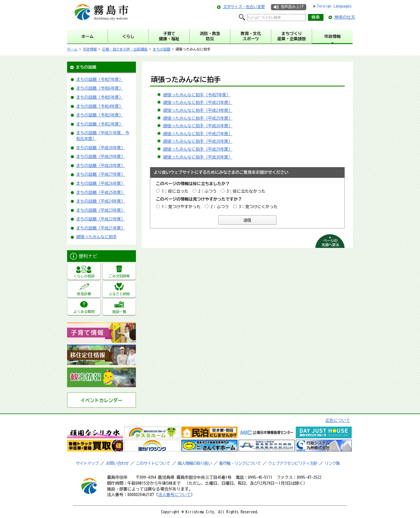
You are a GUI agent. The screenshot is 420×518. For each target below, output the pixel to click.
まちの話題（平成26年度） (101, 183)
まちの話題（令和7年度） (100, 79)
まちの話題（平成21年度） (101, 228)
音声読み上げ (292, 7)
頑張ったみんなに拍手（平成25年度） (198, 118)
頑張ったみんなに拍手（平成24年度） (198, 110)
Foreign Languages (334, 6)
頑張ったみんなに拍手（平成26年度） (198, 126)
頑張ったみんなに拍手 (97, 237)
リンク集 (332, 463)
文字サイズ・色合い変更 (244, 7)
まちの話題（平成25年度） (101, 192)
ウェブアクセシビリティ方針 (293, 463)
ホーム (72, 49)
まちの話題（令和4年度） (100, 106)
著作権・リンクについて (240, 463)
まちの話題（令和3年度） (100, 115)
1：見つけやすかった (181, 207)
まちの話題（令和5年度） (100, 97)
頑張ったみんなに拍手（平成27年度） (198, 134)
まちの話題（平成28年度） (101, 166)
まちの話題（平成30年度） (101, 148)
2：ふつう (208, 191)
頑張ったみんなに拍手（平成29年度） (198, 149)
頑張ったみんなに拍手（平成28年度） (198, 141)
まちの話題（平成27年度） (101, 174)
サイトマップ (87, 463)
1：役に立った (175, 191)
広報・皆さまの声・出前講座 (125, 49)
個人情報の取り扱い (195, 463)
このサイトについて (153, 463)
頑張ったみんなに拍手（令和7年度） (197, 95)
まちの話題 (162, 49)
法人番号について (174, 495)
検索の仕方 (345, 17)
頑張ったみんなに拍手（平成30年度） (198, 157)
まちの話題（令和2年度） (100, 124)
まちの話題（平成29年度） (101, 157)
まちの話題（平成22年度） (101, 219)
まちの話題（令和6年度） (100, 88)
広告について (338, 420)
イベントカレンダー (101, 400)
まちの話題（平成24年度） (101, 201)
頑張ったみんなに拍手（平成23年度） (198, 102)
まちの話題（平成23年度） (101, 210)
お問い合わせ (117, 463)
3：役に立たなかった (246, 191)
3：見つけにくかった (258, 207)
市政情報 (90, 49)
